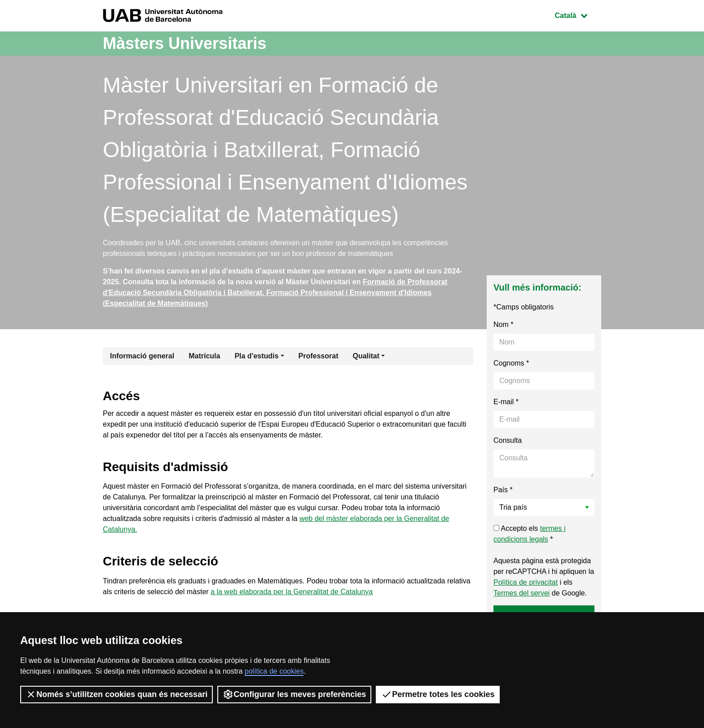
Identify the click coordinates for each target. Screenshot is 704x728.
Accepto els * (530, 534)
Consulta (508, 440)
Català (578, 15)
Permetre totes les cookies (438, 694)
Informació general (142, 356)
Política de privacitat (526, 582)
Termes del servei (521, 593)
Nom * (503, 324)
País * (503, 490)
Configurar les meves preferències (294, 694)
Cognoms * (511, 363)
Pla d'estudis (256, 356)
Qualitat (366, 356)
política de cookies (274, 671)
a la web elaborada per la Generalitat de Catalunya (292, 592)
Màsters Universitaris (185, 43)
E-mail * (506, 402)
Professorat (319, 356)
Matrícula (204, 356)
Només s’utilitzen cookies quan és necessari (117, 694)
